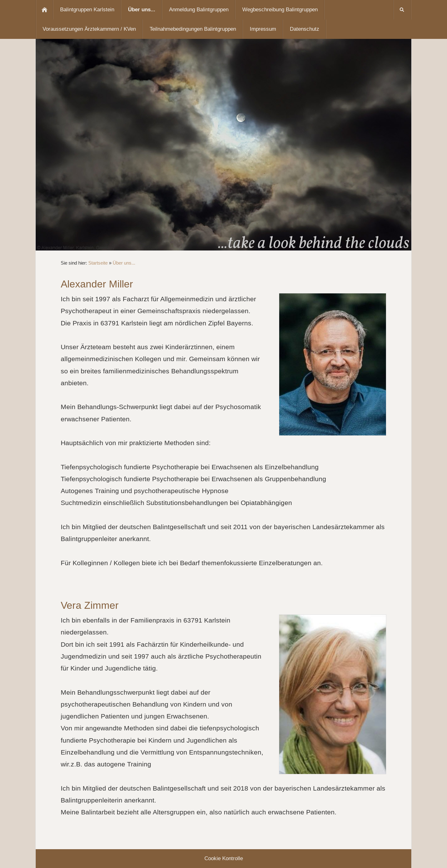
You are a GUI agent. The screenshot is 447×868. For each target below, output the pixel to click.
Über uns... (124, 263)
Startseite (98, 263)
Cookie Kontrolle (224, 858)
